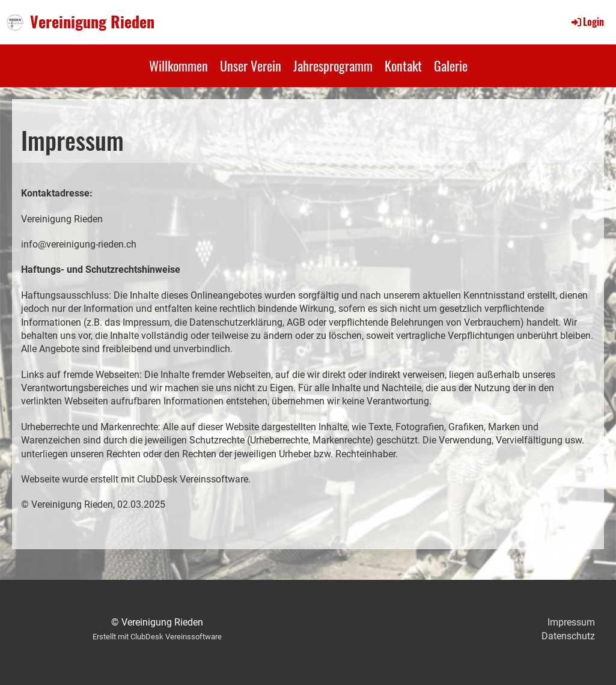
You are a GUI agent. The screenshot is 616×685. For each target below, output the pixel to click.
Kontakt (403, 65)
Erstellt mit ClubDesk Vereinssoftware (157, 637)
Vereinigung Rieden (92, 22)
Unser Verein (251, 65)
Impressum (571, 622)
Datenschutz (568, 636)
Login (587, 22)
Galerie (451, 65)
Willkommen (178, 65)
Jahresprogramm (333, 65)
